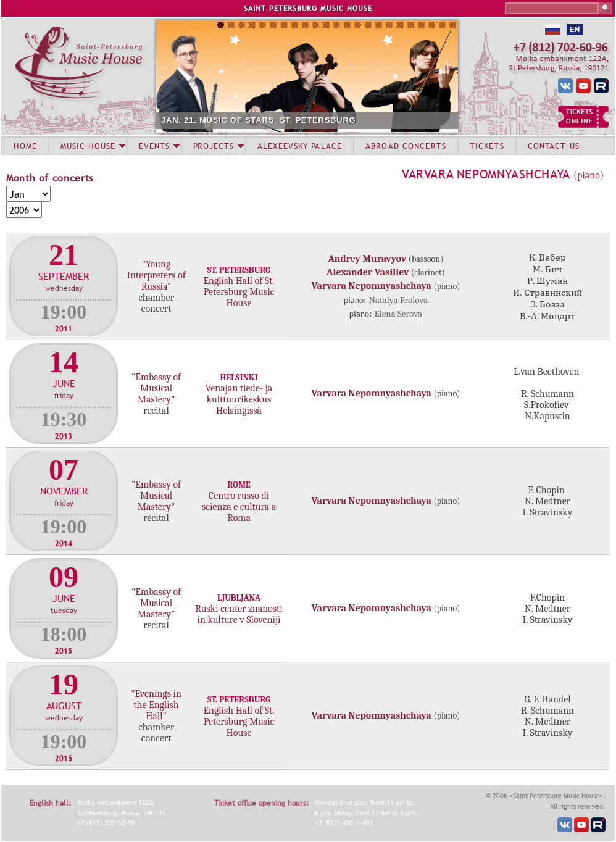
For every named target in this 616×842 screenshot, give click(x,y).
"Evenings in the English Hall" (156, 705)
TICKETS (487, 146)
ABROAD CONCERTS (406, 146)
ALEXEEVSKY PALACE (300, 146)
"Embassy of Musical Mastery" (156, 388)
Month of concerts (50, 178)
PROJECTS (214, 146)
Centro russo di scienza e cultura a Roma (239, 507)
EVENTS (154, 146)
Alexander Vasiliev (368, 272)
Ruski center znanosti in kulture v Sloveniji (239, 614)
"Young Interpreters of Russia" (156, 275)
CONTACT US (554, 146)
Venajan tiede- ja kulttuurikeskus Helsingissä (239, 399)
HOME (25, 146)
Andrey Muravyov (368, 259)
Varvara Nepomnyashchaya (486, 174)
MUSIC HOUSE (88, 146)
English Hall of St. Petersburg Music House (239, 292)
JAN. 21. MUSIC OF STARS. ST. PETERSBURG (259, 120)
